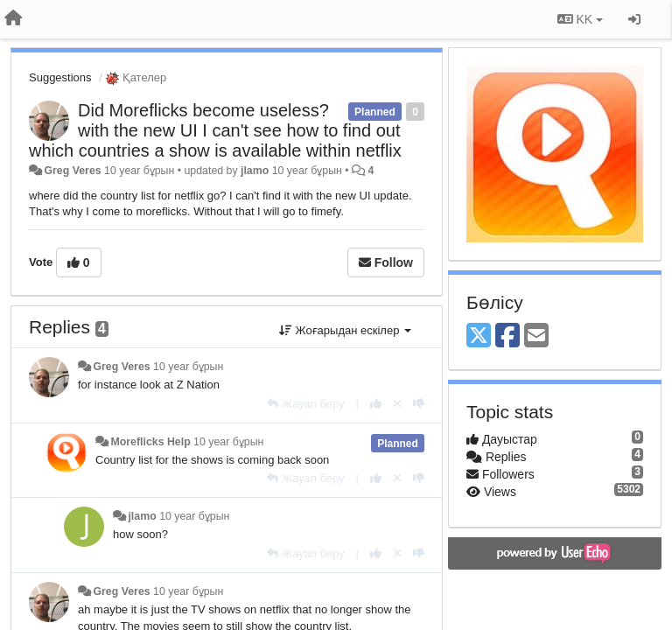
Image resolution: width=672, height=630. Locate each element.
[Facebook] (507, 336)
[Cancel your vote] (397, 404)
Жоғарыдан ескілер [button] (345, 330)
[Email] (536, 336)
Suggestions (60, 77)
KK (580, 19)
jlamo (255, 171)
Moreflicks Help (150, 442)
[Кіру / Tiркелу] (634, 19)
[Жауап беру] (305, 404)
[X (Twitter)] (479, 336)
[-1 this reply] (419, 404)
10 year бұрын (188, 367)
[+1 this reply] (376, 404)
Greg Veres (72, 171)
